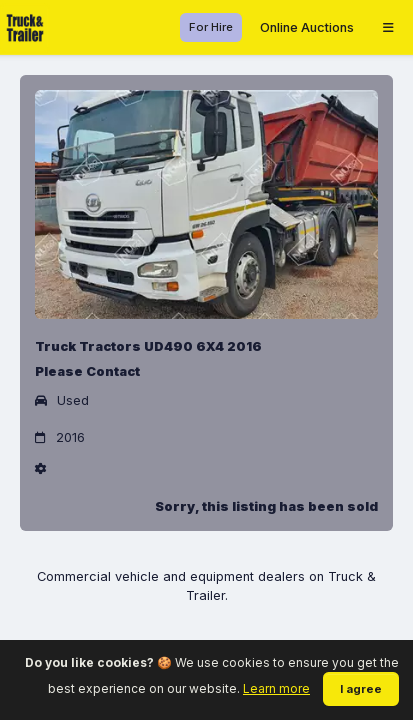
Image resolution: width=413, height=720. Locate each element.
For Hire (211, 27)
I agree (361, 689)
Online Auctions (307, 27)
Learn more (276, 688)
